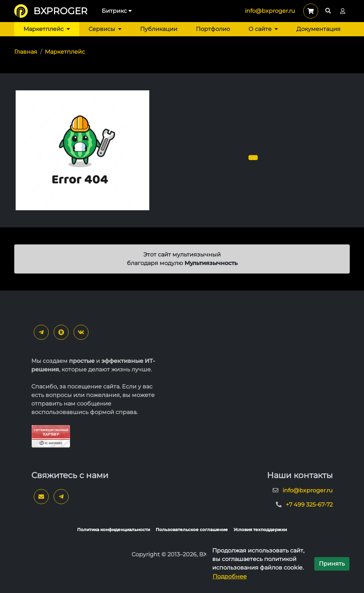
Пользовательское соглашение (192, 530)
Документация (318, 29)
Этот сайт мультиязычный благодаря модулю (182, 259)
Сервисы (105, 29)
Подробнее (230, 576)
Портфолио (213, 29)
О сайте (263, 29)
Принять (332, 564)
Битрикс (117, 11)
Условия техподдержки (260, 530)
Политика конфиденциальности (114, 530)
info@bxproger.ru (270, 11)
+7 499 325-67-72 (309, 505)
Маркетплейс (47, 29)
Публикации (159, 29)
